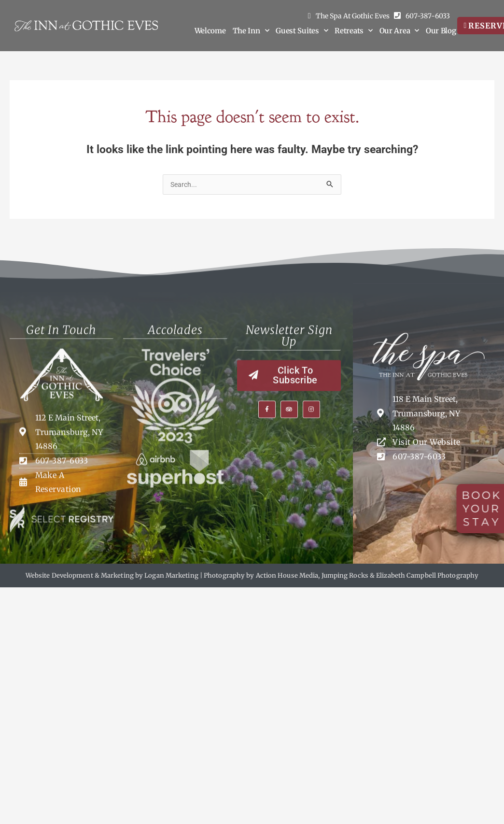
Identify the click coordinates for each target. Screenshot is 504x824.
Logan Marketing (171, 575)
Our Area (399, 31)
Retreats (353, 31)
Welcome (210, 31)
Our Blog (441, 31)
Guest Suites (302, 31)
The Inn (251, 31)
